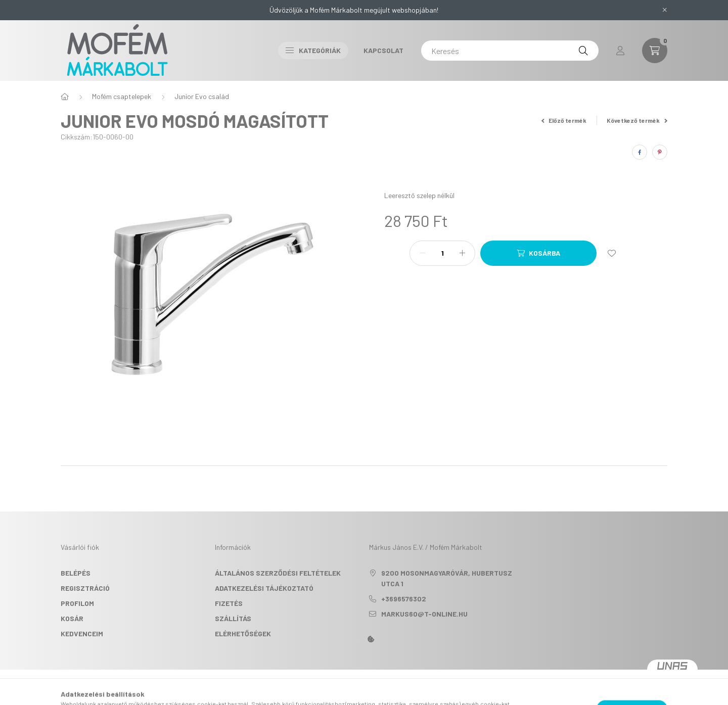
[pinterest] (660, 152)
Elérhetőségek (243, 633)
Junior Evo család (202, 96)
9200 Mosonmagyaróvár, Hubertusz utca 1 (447, 578)
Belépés (76, 573)
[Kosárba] (538, 253)
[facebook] (640, 152)
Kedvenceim (82, 633)
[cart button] (655, 51)
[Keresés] (510, 51)
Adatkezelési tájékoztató (264, 588)
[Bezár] (665, 10)
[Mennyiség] (442, 253)
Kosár (72, 618)
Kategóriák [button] (313, 50)
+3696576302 (404, 599)
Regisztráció (85, 588)
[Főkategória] (65, 97)
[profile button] (620, 51)
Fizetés (229, 603)
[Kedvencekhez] (612, 253)
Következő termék (637, 120)
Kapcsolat (383, 50)
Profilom (77, 603)
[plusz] (462, 253)
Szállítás (233, 618)
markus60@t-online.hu (424, 614)
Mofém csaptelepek (122, 96)
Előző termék (564, 120)
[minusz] (423, 253)
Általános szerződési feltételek (278, 573)
